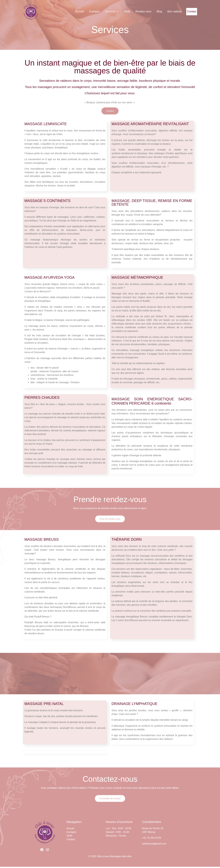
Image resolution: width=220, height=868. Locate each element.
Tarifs (119, 11)
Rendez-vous (136, 11)
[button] (104, 12)
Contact (188, 11)
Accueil (72, 11)
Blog (151, 11)
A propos (87, 11)
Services (104, 11)
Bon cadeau (167, 11)
